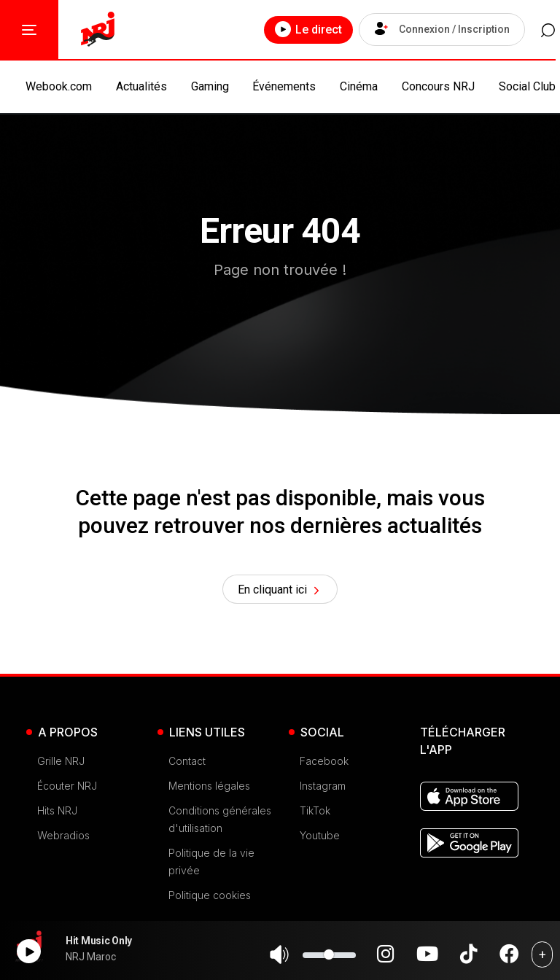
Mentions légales (209, 789)
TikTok (315, 813)
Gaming (210, 86)
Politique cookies (210, 898)
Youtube (320, 838)
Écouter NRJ (67, 789)
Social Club (527, 86)
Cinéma (359, 86)
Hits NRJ (57, 813)
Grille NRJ (61, 764)
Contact (187, 764)
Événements (284, 86)
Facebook (324, 764)
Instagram (323, 789)
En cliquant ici (280, 591)
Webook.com (59, 86)
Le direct (300, 29)
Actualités (141, 86)
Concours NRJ (438, 86)
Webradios (63, 838)
